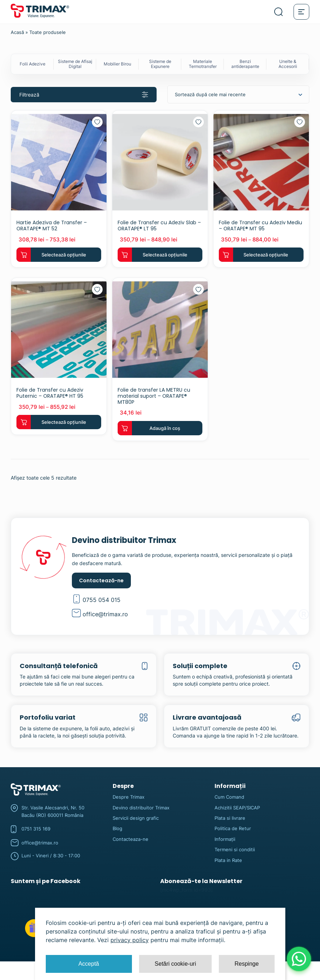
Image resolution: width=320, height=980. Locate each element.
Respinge (247, 964)
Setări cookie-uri (176, 964)
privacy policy (130, 940)
